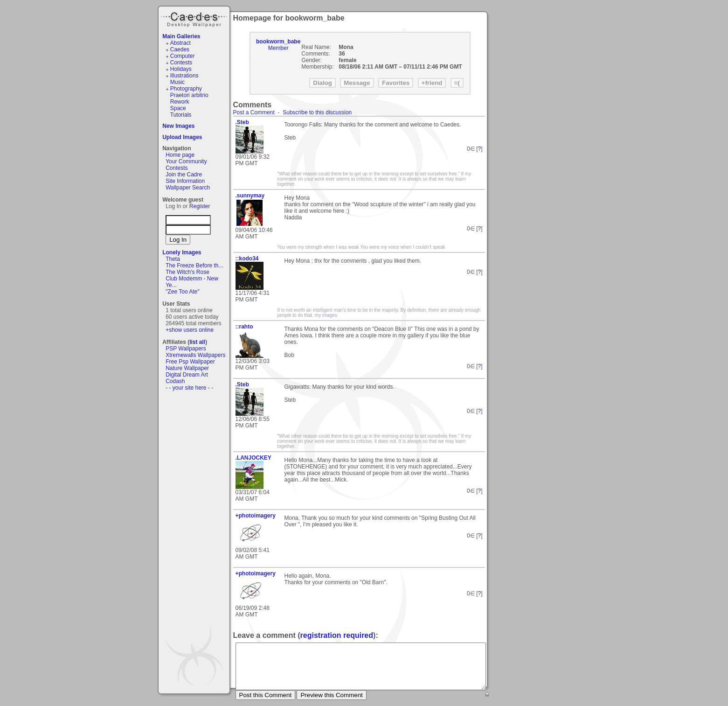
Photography (186, 89)
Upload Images (182, 137)
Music (177, 82)
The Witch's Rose (187, 272)
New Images (178, 126)
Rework (180, 102)
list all (197, 342)
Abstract (180, 43)
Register (200, 206)
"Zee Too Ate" (182, 292)
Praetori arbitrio (189, 95)
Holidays (181, 69)
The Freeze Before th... (194, 266)
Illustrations (184, 76)
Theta (173, 259)
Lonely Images (182, 252)
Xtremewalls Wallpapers (195, 355)
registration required (337, 635)
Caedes (195, 18)
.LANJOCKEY (253, 458)
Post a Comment (254, 112)
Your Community (186, 161)
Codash (175, 381)
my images (326, 315)
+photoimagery (256, 516)
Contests (181, 63)
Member (278, 48)
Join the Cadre (184, 175)
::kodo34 (247, 259)
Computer (183, 56)
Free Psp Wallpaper (190, 362)
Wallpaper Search (188, 188)
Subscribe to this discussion (317, 112)
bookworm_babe (278, 42)
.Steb (242, 122)
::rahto (244, 327)
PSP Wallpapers (186, 349)
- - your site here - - (189, 388)
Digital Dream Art (187, 375)
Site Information (185, 181)
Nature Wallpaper (187, 368)
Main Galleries (181, 36)
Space (178, 108)
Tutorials (181, 115)
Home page (180, 155)
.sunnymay (250, 196)
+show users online (190, 330)
